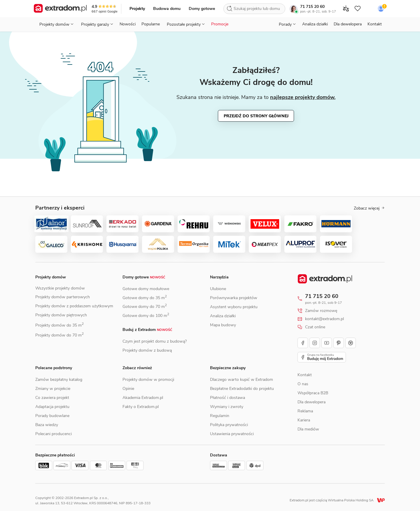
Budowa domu (167, 9)
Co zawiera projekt (52, 398)
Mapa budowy (223, 325)
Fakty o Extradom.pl (141, 407)
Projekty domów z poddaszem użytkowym (74, 306)
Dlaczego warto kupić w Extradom (242, 380)
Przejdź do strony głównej (256, 116)
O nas (303, 384)
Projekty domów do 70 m (60, 335)
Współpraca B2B (313, 393)
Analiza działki (315, 24)
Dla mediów (308, 429)
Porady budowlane (52, 416)
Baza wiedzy (47, 425)
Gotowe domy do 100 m (146, 316)
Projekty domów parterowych (63, 297)
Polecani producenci (54, 434)
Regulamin (220, 416)
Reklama (305, 411)
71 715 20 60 (312, 7)
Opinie (128, 389)
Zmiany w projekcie (53, 389)
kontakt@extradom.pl (324, 319)
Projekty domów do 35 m (60, 325)
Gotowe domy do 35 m (145, 298)
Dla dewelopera (348, 24)
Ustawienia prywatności (232, 434)
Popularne (151, 24)
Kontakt (375, 24)
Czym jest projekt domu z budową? (155, 341)
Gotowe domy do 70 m (145, 307)
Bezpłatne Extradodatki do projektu (242, 389)
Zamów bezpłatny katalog (59, 380)
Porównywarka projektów (234, 298)
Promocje (220, 24)
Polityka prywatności (229, 425)
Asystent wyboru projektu (234, 307)
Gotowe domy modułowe (146, 289)
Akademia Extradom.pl (143, 398)
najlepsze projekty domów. (303, 97)
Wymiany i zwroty (227, 407)
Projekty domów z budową (147, 350)
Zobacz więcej (369, 208)
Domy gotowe (202, 9)
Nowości (128, 24)
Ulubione (218, 289)
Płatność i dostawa (228, 398)
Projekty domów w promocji (148, 380)
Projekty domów (51, 277)
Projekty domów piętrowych (61, 315)
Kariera (304, 420)
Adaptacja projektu (52, 407)
